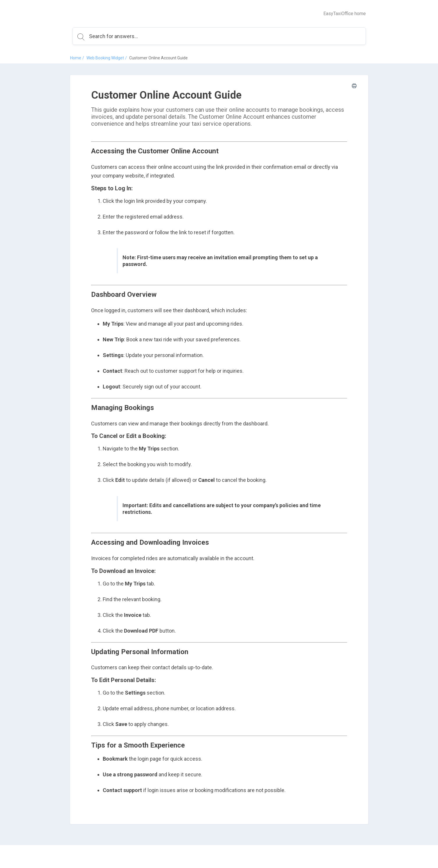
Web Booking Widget (105, 58)
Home (76, 58)
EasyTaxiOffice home (345, 14)
